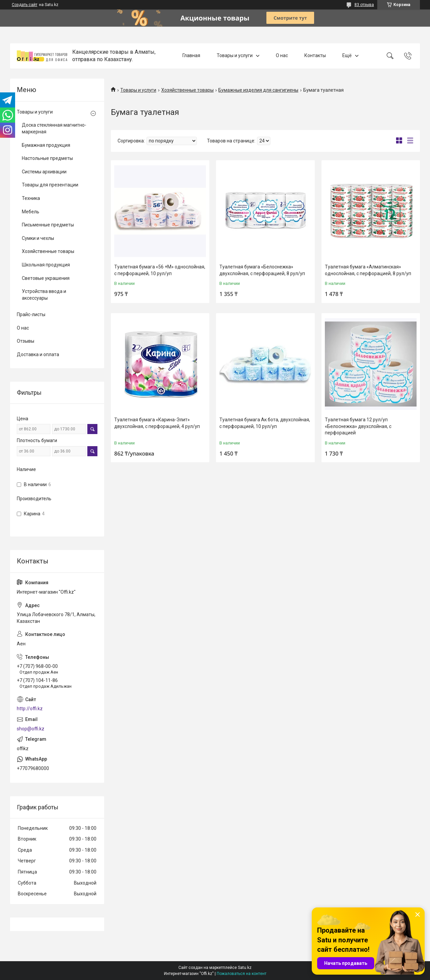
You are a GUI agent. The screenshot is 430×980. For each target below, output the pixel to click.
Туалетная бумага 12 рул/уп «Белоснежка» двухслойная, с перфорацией (358, 426)
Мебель (31, 212)
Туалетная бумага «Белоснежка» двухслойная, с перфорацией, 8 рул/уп (262, 270)
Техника (31, 198)
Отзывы (26, 341)
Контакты (315, 56)
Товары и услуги (235, 56)
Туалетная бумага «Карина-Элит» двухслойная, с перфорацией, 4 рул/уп (157, 423)
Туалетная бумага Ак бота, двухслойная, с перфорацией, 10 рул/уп (265, 423)
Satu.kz (245, 968)
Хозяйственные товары (187, 90)
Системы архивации (44, 172)
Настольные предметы (47, 158)
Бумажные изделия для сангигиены (258, 90)
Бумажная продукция (46, 145)
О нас (282, 56)
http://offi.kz (30, 709)
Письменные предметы (48, 225)
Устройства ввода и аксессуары (44, 295)
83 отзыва (364, 5)
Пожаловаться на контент (242, 974)
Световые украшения (46, 278)
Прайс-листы (31, 314)
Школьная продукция (46, 265)
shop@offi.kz (31, 729)
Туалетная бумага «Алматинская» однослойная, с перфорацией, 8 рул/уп (368, 270)
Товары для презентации (50, 185)
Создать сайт (25, 5)
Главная (191, 56)
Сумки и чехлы (38, 238)
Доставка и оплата (38, 354)
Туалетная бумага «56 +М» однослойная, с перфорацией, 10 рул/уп (160, 270)
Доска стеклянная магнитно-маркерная (54, 128)
